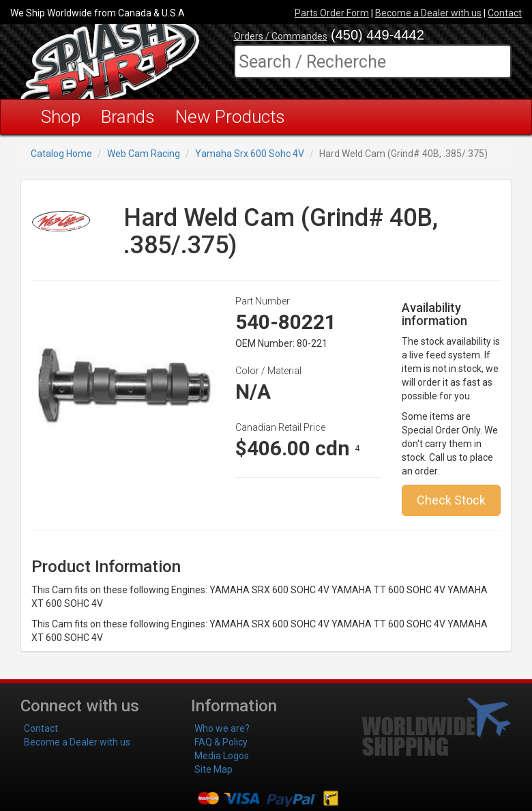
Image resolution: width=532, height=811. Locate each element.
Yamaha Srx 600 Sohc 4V (250, 154)
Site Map (213, 769)
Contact (505, 13)
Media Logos (222, 756)
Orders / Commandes (281, 36)
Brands (128, 117)
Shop (61, 117)
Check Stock (451, 500)
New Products (230, 117)
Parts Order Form (332, 13)
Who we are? (222, 728)
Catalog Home (61, 154)
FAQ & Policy (221, 742)
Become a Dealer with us (428, 13)
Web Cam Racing (144, 154)
